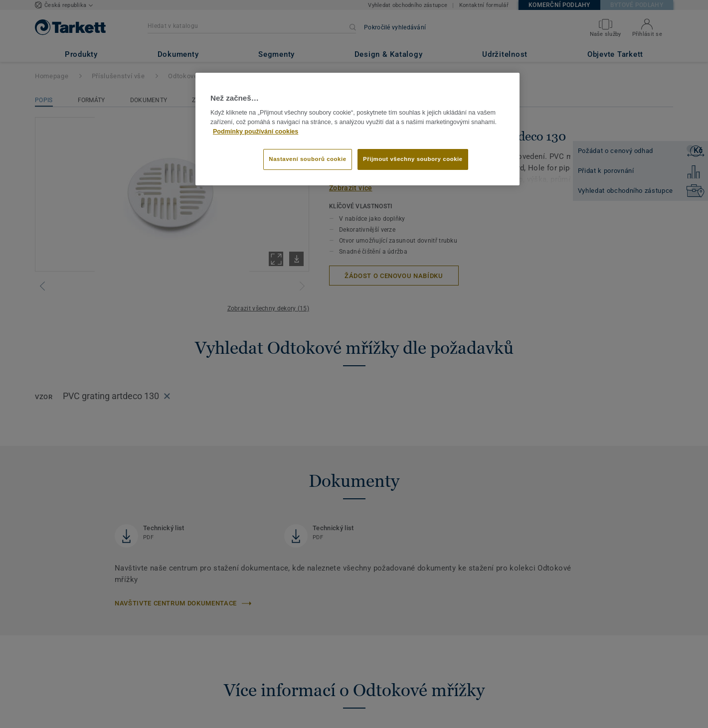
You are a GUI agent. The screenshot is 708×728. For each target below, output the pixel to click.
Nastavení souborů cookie (307, 159)
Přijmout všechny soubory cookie (413, 159)
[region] (357, 129)
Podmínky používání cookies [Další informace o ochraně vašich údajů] (256, 132)
